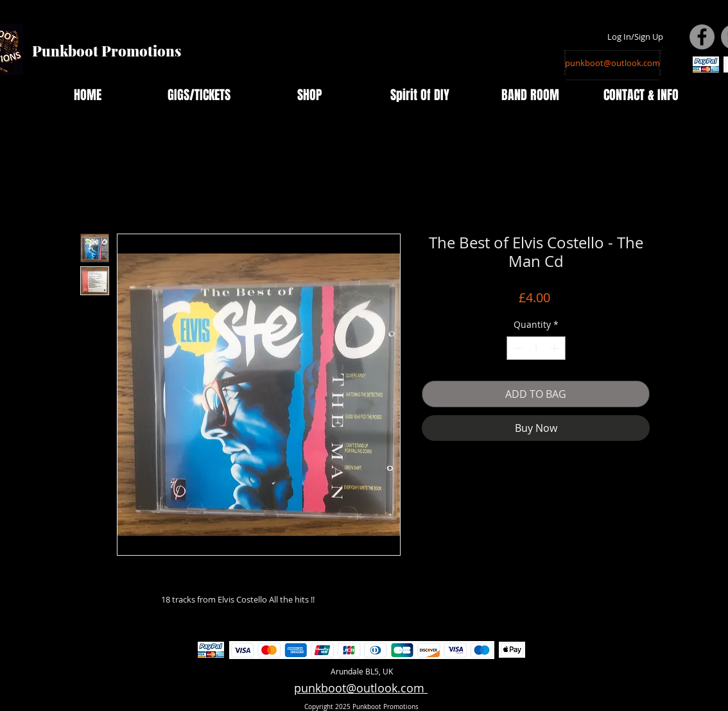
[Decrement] (516, 348)
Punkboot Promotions (107, 51)
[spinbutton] (536, 348)
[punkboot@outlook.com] (612, 63)
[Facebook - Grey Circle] (702, 37)
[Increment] (556, 348)
